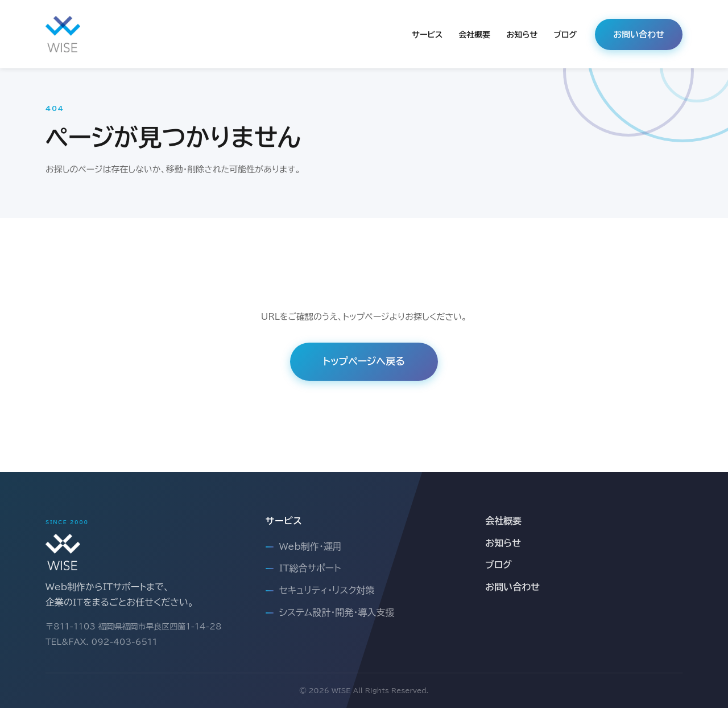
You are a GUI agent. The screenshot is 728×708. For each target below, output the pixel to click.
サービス (427, 35)
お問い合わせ (639, 34)
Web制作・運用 (311, 546)
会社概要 (474, 35)
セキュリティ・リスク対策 (327, 590)
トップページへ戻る (364, 361)
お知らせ (522, 35)
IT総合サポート (310, 568)
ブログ (565, 35)
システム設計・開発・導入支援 (337, 612)
